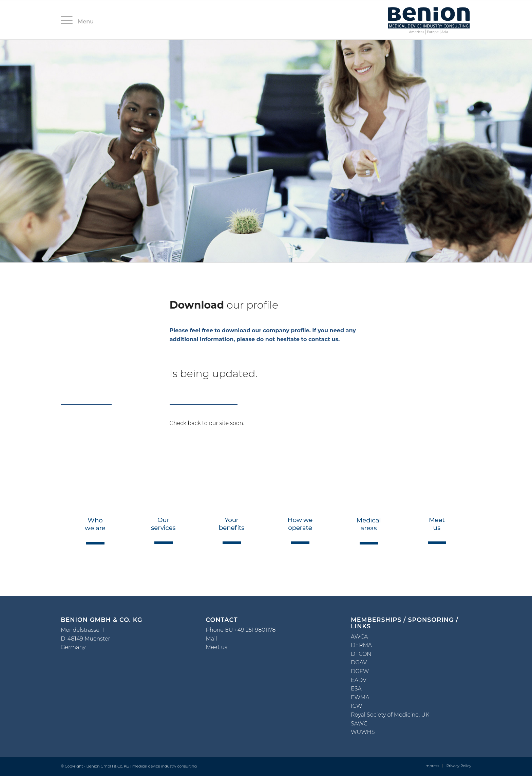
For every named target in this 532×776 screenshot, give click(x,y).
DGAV (359, 662)
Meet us (217, 647)
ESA (356, 689)
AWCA (359, 637)
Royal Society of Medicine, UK (390, 715)
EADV (359, 680)
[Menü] (69, 20)
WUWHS (363, 732)
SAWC (359, 724)
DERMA (361, 645)
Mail (212, 639)
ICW (356, 706)
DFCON (361, 654)
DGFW (360, 671)
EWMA (360, 697)
